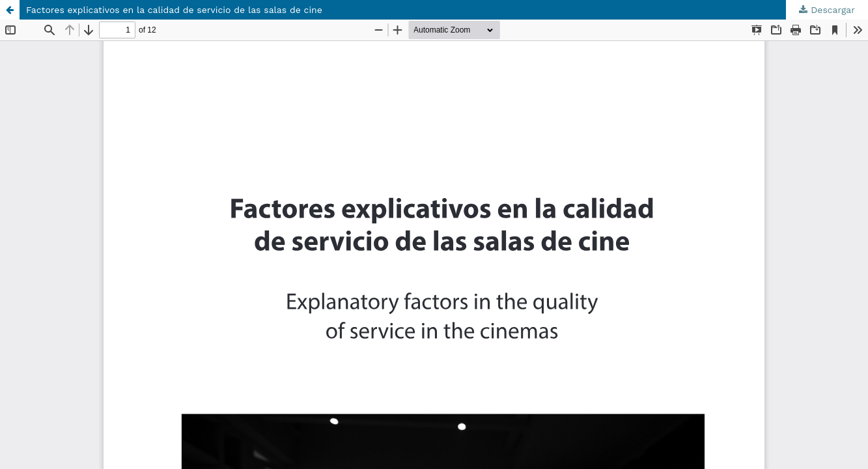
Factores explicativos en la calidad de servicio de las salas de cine (174, 10)
